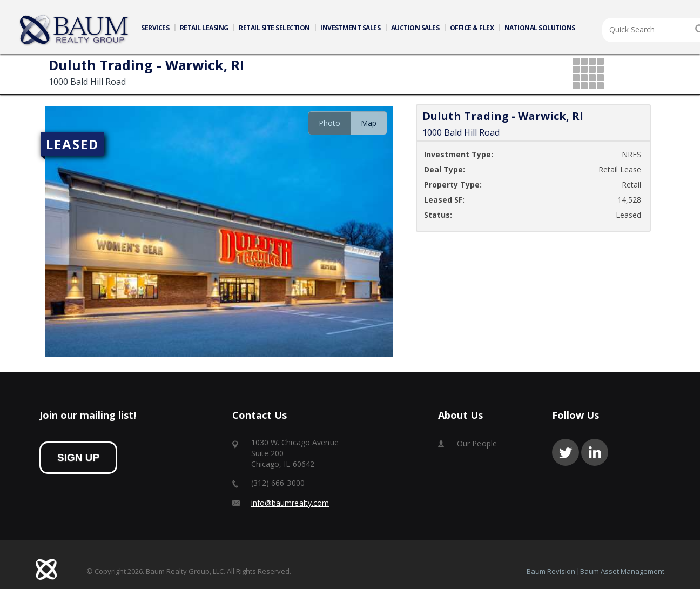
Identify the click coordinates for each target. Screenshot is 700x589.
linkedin (595, 452)
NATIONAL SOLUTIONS (540, 28)
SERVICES (155, 28)
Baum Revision (551, 571)
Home (75, 30)
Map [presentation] (369, 123)
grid (589, 74)
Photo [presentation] (329, 123)
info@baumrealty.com (290, 503)
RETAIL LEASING (204, 28)
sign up (78, 457)
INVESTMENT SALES (350, 28)
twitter (566, 452)
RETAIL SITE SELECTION (274, 28)
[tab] (329, 123)
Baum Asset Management (622, 571)
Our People (477, 443)
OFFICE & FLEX (472, 28)
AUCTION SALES (415, 28)
